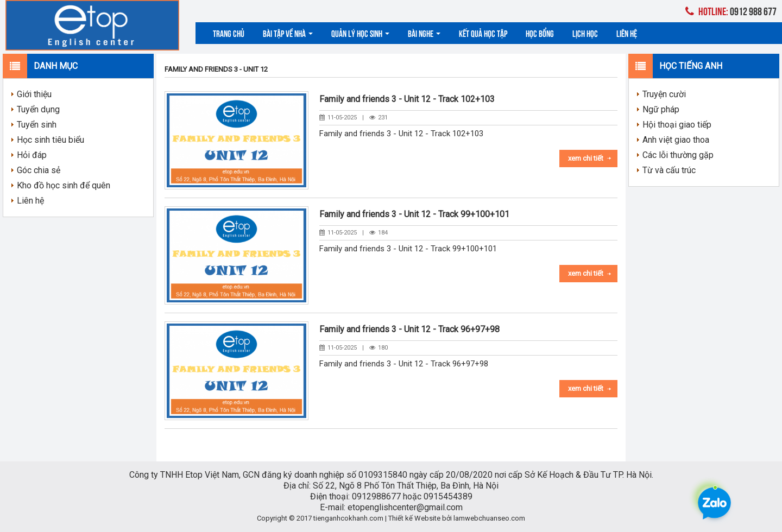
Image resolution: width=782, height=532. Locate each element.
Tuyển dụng (38, 109)
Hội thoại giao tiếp (677, 125)
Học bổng (540, 33)
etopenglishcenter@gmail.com (405, 507)
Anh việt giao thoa (676, 140)
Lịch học (585, 33)
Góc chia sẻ (39, 170)
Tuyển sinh (37, 125)
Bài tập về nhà (288, 33)
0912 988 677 (731, 11)
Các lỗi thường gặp (678, 155)
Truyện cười (664, 94)
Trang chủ (229, 33)
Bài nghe (424, 33)
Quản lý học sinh (360, 33)
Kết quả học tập (483, 33)
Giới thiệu (34, 94)
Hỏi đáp (32, 155)
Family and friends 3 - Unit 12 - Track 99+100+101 (414, 214)
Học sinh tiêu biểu (51, 140)
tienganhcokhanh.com (348, 518)
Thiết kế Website (414, 518)
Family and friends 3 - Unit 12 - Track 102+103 (407, 99)
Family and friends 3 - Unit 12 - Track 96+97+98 (409, 329)
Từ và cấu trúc (669, 170)
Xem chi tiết (586, 158)
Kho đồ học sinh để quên (64, 185)
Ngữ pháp (661, 109)
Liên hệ (627, 33)
